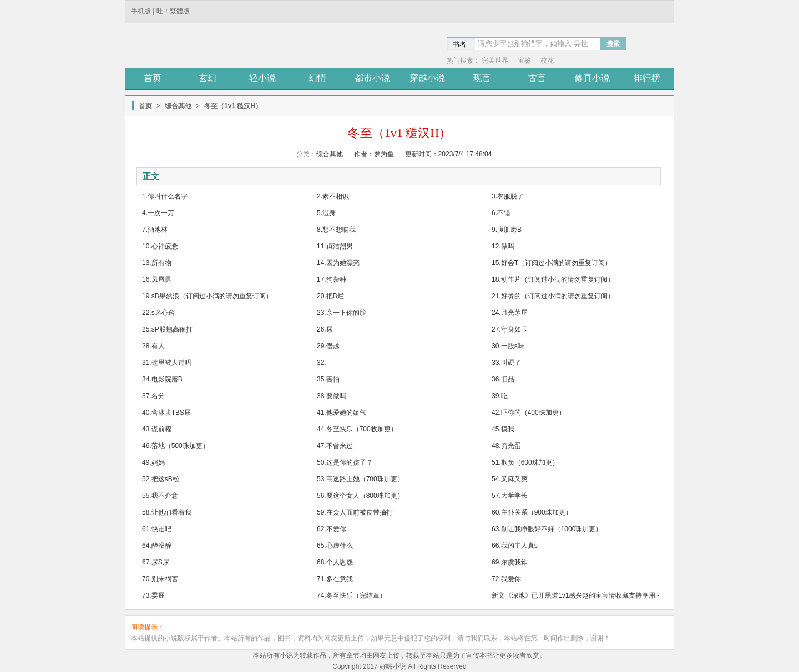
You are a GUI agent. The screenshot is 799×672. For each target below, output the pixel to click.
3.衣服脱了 (508, 196)
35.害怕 (328, 379)
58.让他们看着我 (167, 512)
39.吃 (500, 396)
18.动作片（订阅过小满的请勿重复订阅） (553, 279)
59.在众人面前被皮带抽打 (355, 512)
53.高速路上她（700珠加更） (360, 479)
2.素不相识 (333, 196)
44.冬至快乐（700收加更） (357, 429)
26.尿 (325, 329)
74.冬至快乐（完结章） (352, 595)
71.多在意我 (335, 579)
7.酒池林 (155, 230)
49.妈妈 (153, 462)
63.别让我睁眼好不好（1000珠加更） (547, 529)
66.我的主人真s (515, 546)
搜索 (613, 44)
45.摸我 (503, 429)
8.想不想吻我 (336, 230)
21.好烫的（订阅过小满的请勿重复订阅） (553, 296)
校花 (547, 60)
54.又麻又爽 (510, 479)
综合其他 (178, 106)
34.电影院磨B (162, 379)
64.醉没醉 (157, 546)
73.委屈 (153, 595)
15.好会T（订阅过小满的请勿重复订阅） (552, 263)
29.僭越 (328, 346)
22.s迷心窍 (158, 313)
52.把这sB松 (161, 479)
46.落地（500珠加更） (176, 446)
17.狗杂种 (332, 279)
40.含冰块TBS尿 (166, 413)
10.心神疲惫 (160, 246)
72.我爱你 (506, 579)
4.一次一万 (158, 213)
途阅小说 (205, 47)
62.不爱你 (332, 529)
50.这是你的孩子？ (345, 462)
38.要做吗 (332, 396)
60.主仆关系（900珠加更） (532, 512)
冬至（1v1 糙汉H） (233, 106)
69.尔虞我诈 (510, 562)
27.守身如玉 (510, 329)
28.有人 (153, 346)
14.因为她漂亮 (338, 263)
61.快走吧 (157, 529)
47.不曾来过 (335, 446)
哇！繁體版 (173, 11)
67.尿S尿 (156, 562)
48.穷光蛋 (506, 446)
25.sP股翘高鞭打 (167, 329)
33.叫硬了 (506, 363)
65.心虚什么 (335, 546)
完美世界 (495, 60)
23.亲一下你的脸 (342, 313)
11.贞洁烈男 (335, 246)
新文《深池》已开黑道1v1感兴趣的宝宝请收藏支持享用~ (575, 595)
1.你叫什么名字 (165, 196)
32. (322, 363)
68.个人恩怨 (335, 562)
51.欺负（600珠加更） (525, 462)
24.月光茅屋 (510, 313)
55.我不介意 (160, 496)
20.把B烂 (330, 296)
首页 (145, 106)
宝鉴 (524, 60)
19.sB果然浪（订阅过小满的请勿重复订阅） (207, 296)
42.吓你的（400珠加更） (529, 413)
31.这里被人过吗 (167, 363)
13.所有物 (157, 263)
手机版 (141, 11)
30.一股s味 (508, 346)
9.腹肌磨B (507, 230)
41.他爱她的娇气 (342, 413)
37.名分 (153, 396)
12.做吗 (503, 246)
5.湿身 (326, 213)
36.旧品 (503, 379)
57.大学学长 (510, 496)
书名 (459, 44)
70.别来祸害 (160, 579)
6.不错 (501, 213)
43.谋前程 (157, 429)
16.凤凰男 (157, 279)
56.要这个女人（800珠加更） (360, 496)
